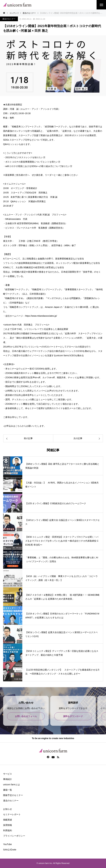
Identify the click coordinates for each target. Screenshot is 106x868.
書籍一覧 (8, 790)
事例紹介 (8, 779)
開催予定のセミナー (13, 795)
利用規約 (8, 830)
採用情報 (8, 825)
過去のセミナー (9, 19)
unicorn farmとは (11, 785)
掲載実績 (8, 820)
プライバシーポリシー (14, 836)
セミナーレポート (12, 814)
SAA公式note (10, 850)
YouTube (7, 844)
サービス (8, 774)
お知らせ (8, 809)
